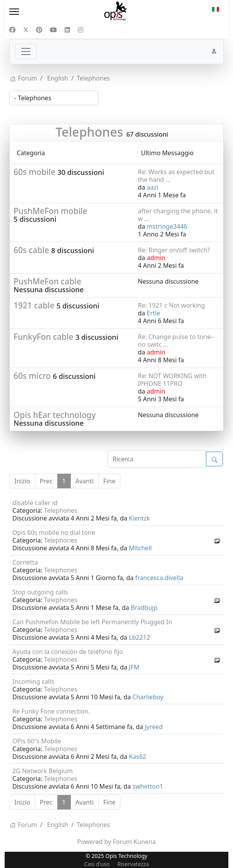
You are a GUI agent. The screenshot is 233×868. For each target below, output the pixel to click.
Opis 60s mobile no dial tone (54, 532)
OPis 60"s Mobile (37, 741)
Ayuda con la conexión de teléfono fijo (68, 652)
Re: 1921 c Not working (171, 305)
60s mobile (34, 172)
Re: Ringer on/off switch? (174, 250)
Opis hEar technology (55, 415)
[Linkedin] (67, 30)
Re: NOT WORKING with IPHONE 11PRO (172, 380)
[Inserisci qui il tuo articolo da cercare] (157, 459)
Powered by (94, 842)
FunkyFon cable (43, 337)
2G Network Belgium (43, 771)
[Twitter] (26, 30)
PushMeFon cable (47, 281)
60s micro (32, 376)
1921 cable (34, 305)
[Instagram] (81, 30)
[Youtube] (53, 30)
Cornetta (25, 562)
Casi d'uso (97, 864)
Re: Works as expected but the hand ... (176, 176)
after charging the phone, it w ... (178, 215)
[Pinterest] (39, 30)
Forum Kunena (134, 842)
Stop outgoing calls (40, 592)
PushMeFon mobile (51, 211)
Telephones (90, 132)
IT (216, 9)
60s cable (31, 250)
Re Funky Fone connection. (51, 711)
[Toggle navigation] (26, 51)
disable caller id (35, 503)
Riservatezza (133, 864)
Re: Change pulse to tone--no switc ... (176, 341)
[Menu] (41, 12)
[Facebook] (12, 30)
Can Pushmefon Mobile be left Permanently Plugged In (92, 622)
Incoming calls (33, 681)
